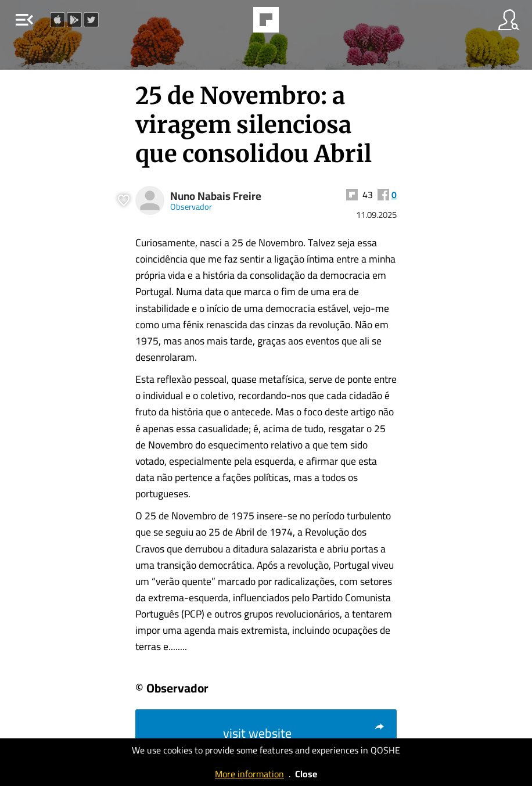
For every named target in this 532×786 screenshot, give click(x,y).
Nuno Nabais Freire (216, 196)
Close (306, 774)
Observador (191, 207)
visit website (304, 733)
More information (249, 774)
